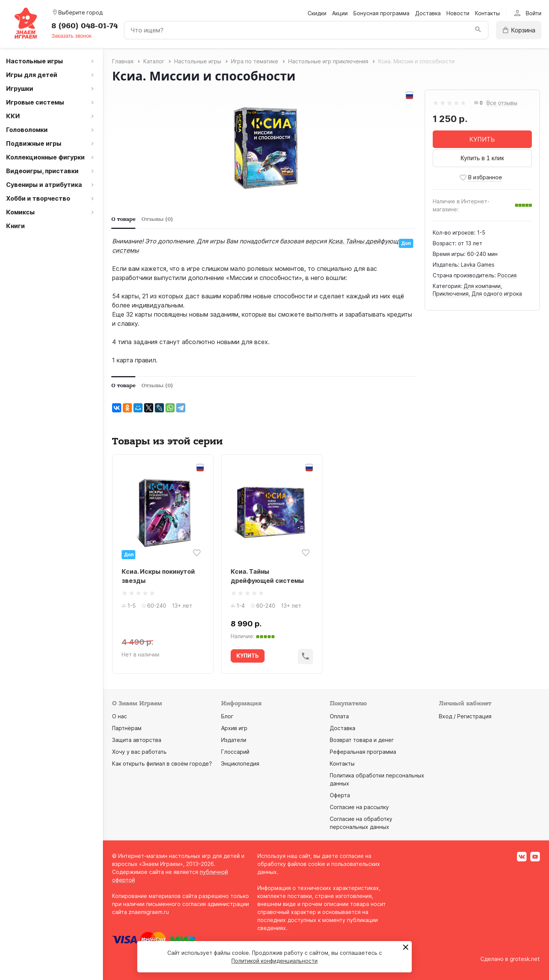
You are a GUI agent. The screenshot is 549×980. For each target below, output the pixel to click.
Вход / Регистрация (465, 716)
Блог (227, 716)
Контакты (487, 13)
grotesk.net (525, 959)
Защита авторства (137, 740)
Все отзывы (502, 103)
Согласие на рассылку (359, 807)
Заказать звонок (71, 36)
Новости (458, 13)
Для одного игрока (497, 294)
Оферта (340, 795)
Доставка (428, 13)
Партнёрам (127, 728)
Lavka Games (478, 265)
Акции (340, 13)
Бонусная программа (381, 13)
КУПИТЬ (482, 139)
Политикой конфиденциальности (274, 961)
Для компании (482, 286)
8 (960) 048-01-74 (85, 26)
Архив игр (234, 728)
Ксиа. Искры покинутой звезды (158, 576)
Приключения (451, 294)
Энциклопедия (240, 764)
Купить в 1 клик (482, 158)
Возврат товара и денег (362, 740)
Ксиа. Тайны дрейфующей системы (267, 576)
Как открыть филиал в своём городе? (162, 764)
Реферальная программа (363, 752)
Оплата (339, 716)
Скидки (317, 13)
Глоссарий (235, 752)
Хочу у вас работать (139, 752)
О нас (120, 716)
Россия (507, 275)
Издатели (234, 740)
